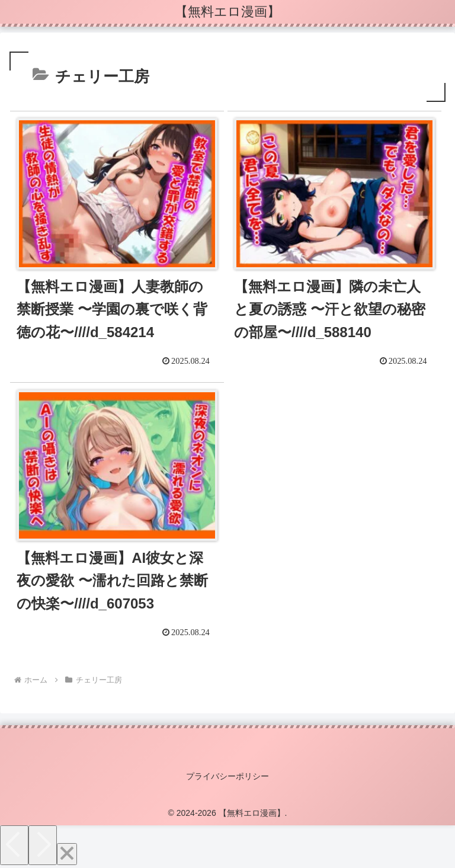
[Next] (43, 845)
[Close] (67, 854)
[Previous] (14, 845)
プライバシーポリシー (227, 776)
